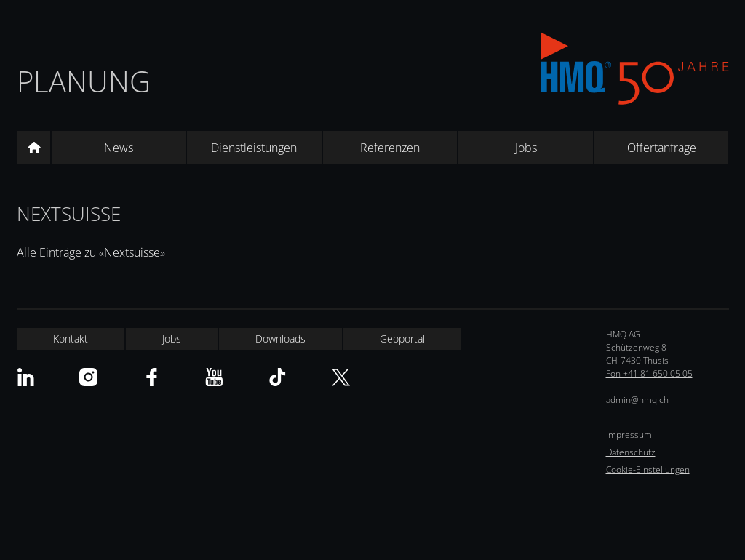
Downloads (280, 339)
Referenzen (390, 148)
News (119, 148)
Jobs (526, 148)
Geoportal (402, 339)
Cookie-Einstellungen (648, 469)
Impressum (629, 435)
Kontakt (71, 339)
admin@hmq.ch (637, 400)
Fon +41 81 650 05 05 (649, 373)
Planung (84, 81)
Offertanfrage (662, 148)
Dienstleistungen (254, 148)
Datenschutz (631, 452)
